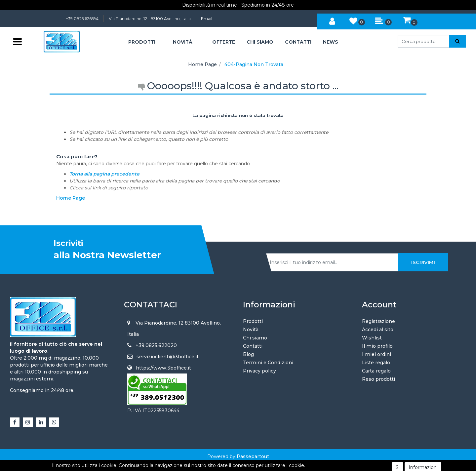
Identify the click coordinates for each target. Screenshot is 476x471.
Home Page (202, 64)
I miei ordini (377, 354)
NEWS (331, 42)
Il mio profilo (377, 346)
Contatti (253, 346)
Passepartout (253, 456)
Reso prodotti (378, 379)
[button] (332, 20)
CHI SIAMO (260, 42)
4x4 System (213, 463)
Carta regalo (376, 371)
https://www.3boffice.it (163, 368)
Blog (248, 354)
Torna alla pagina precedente (104, 174)
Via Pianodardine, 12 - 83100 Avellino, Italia (150, 19)
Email (207, 19)
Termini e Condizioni (268, 363)
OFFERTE (224, 42)
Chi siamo (255, 338)
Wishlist (372, 338)
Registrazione (378, 321)
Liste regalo (376, 363)
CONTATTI (298, 42)
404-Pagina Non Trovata (254, 64)
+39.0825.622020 (156, 345)
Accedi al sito (378, 330)
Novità (251, 330)
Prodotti (253, 321)
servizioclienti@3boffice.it (168, 357)
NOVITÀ (183, 42)
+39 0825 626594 (82, 19)
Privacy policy (259, 371)
